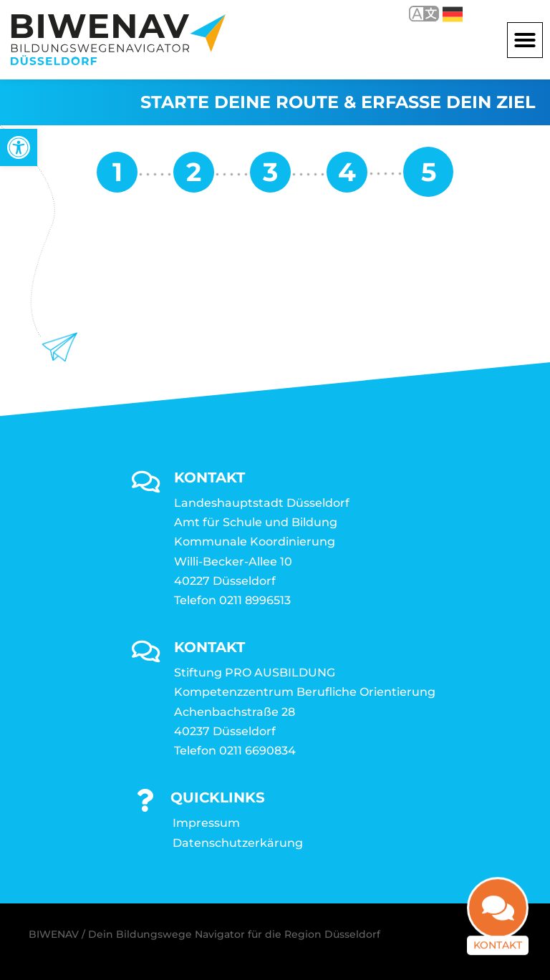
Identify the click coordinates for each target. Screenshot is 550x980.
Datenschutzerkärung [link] (238, 843)
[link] (19, 147)
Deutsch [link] (453, 14)
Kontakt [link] (498, 956)
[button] (525, 40)
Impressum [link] (206, 823)
